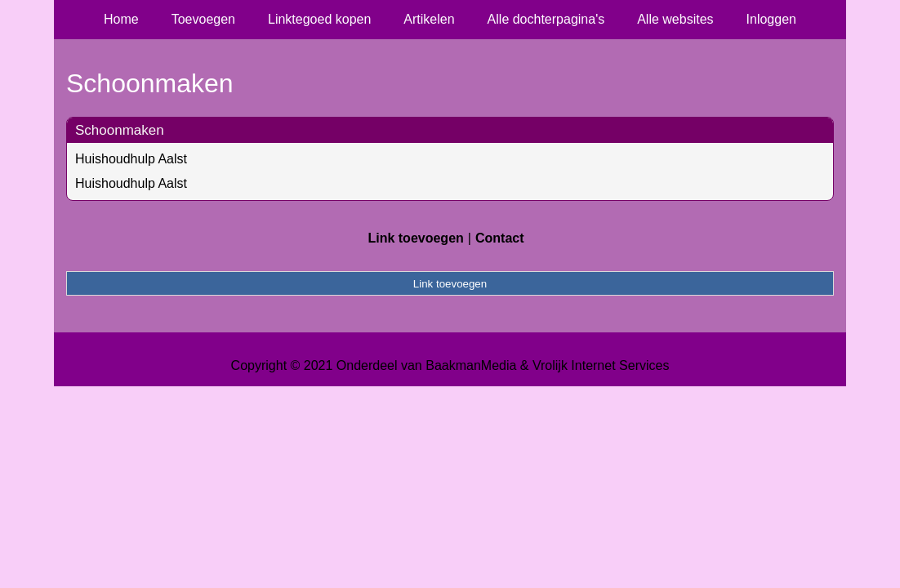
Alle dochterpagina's (546, 19)
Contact (500, 238)
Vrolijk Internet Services (601, 365)
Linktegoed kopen (319, 19)
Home (121, 19)
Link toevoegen (415, 238)
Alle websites (675, 19)
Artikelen (429, 19)
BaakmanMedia (471, 365)
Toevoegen (203, 19)
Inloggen (771, 19)
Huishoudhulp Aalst (131, 159)
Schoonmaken (120, 130)
